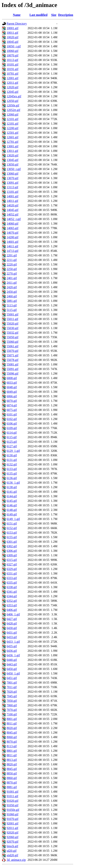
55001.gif (13, 314)
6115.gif (12, 437)
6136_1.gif (13, 483)
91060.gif (13, 814)
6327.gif (12, 564)
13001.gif (13, 146)
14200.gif (13, 237)
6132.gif (12, 464)
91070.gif (13, 819)
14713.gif (13, 251)
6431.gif (12, 633)
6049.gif (12, 392)
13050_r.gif (14, 169)
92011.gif (12, 828)
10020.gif (13, 37)
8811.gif (12, 755)
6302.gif (12, 546)
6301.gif (12, 542)
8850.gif (12, 773)
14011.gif (12, 201)
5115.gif (12, 310)
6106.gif (12, 423)
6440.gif (12, 660)
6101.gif (12, 414)
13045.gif (13, 160)
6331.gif (12, 573)
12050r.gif (13, 105)
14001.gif (13, 196)
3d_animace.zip (16, 860)
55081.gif (13, 364)
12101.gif (13, 119)
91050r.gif (13, 810)
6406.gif (12, 610)
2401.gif (12, 278)
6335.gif (12, 583)
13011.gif (12, 151)
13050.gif (13, 164)
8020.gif (12, 728)
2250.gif (12, 269)
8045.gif (12, 733)
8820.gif (12, 764)
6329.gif (12, 569)
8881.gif (12, 787)
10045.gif (13, 42)
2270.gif (12, 274)
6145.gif (12, 501)
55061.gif (13, 346)
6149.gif (12, 514)
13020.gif (13, 155)
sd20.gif (12, 851)
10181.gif (13, 64)
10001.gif (13, 28)
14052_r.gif (14, 219)
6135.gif (12, 473)
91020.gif (13, 801)
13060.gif (13, 174)
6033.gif (12, 383)
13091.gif (13, 183)
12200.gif (13, 128)
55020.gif (13, 324)
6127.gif (12, 446)
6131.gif (12, 460)
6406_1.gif (13, 614)
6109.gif (12, 428)
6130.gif (12, 455)
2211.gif (12, 260)
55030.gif (13, 328)
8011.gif (12, 723)
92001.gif (13, 823)
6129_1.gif (13, 451)
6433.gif (12, 637)
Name (17, 15)
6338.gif (12, 587)
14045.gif (13, 210)
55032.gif (13, 333)
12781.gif (13, 142)
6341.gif (12, 592)
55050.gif (13, 337)
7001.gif (12, 683)
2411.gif (12, 283)
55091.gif (13, 369)
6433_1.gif (13, 642)
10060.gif (13, 51)
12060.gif (13, 114)
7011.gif (12, 687)
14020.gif (13, 205)
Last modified (38, 15)
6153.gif (12, 533)
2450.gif (12, 292)
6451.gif (12, 678)
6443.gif (12, 664)
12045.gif (13, 92)
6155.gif (12, 537)
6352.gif (12, 601)
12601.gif (13, 137)
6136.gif (12, 478)
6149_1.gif (13, 519)
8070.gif (12, 742)
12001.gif (13, 78)
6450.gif (12, 669)
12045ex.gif (14, 96)
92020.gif (13, 832)
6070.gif (12, 401)
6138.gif (12, 487)
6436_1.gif (13, 655)
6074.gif (12, 405)
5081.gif (12, 301)
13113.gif (12, 187)
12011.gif (12, 83)
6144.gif (12, 496)
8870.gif (12, 783)
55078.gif (13, 360)
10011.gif (12, 33)
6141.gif (12, 492)
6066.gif (12, 396)
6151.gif (12, 523)
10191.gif (13, 69)
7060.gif (12, 705)
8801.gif (12, 751)
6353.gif (12, 605)
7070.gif (12, 710)
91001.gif (13, 792)
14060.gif (13, 224)
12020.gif (13, 87)
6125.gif (12, 442)
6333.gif (12, 578)
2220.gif (12, 264)
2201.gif (12, 255)
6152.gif (12, 528)
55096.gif (13, 374)
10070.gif (13, 55)
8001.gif (12, 719)
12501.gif (13, 133)
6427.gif (12, 619)
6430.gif (12, 628)
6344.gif (12, 596)
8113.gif (12, 746)
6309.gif (12, 555)
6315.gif (12, 560)
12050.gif (13, 101)
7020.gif (12, 692)
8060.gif (12, 737)
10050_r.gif (14, 46)
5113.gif (12, 305)
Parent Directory (17, 24)
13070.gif (13, 178)
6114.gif (12, 433)
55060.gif (13, 342)
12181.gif (13, 124)
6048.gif (12, 387)
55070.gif (13, 351)
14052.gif (13, 214)
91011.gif (12, 796)
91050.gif (13, 805)
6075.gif (12, 410)
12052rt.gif (13, 110)
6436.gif (12, 651)
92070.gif (13, 842)
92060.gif (13, 837)
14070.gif (13, 233)
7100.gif (12, 714)
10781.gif (13, 74)
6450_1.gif (13, 673)
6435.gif (12, 646)
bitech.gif (12, 846)
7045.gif (12, 696)
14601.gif (13, 242)
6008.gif (12, 378)
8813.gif (12, 760)
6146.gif (12, 505)
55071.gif (13, 355)
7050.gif (12, 701)
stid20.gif (12, 855)
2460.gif (12, 296)
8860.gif (12, 778)
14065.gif (13, 228)
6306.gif (12, 551)
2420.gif (12, 287)
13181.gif (13, 192)
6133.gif (12, 469)
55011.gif (12, 319)
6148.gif (12, 510)
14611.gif (12, 246)
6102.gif (12, 419)
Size (54, 15)
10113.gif (12, 60)
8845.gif (12, 769)
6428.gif (12, 623)
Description (66, 15)
